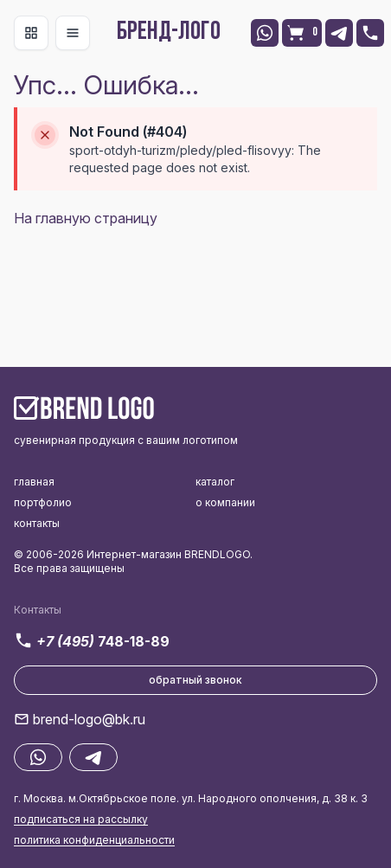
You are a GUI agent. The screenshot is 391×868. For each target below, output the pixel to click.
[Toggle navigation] (31, 33)
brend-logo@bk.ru (89, 719)
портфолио (43, 502)
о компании (225, 502)
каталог (215, 482)
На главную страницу (86, 218)
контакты (37, 523)
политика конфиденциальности (94, 840)
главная (34, 482)
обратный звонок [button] (195, 680)
